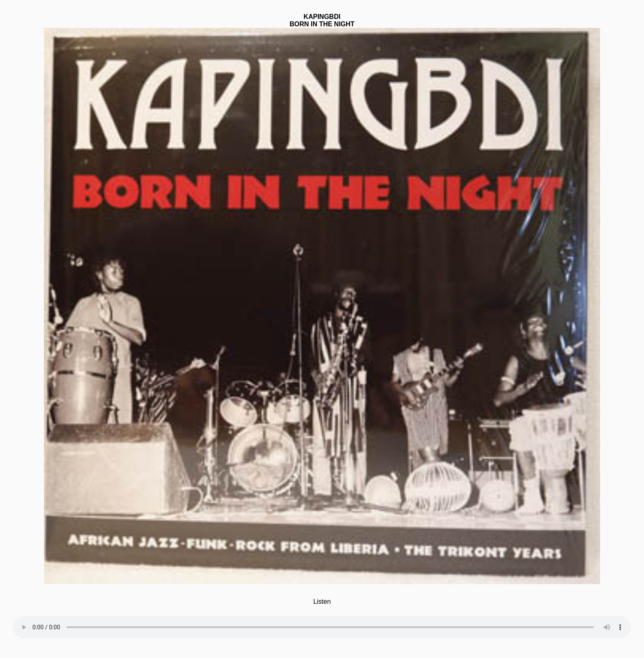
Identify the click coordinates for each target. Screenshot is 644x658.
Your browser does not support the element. (322, 622)
